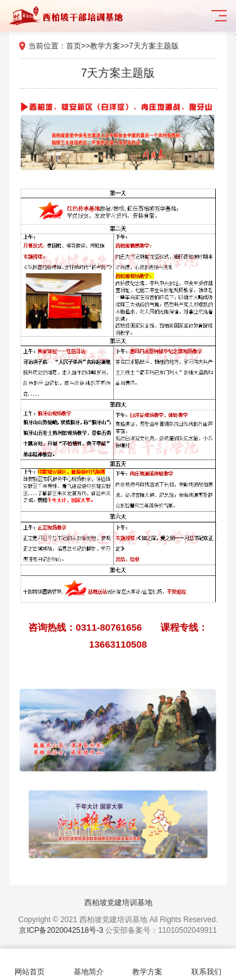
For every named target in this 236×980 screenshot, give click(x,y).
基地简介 (89, 965)
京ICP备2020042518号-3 (61, 930)
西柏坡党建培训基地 (118, 903)
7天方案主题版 (154, 46)
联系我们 (206, 965)
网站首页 (30, 965)
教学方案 (105, 46)
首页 (74, 46)
